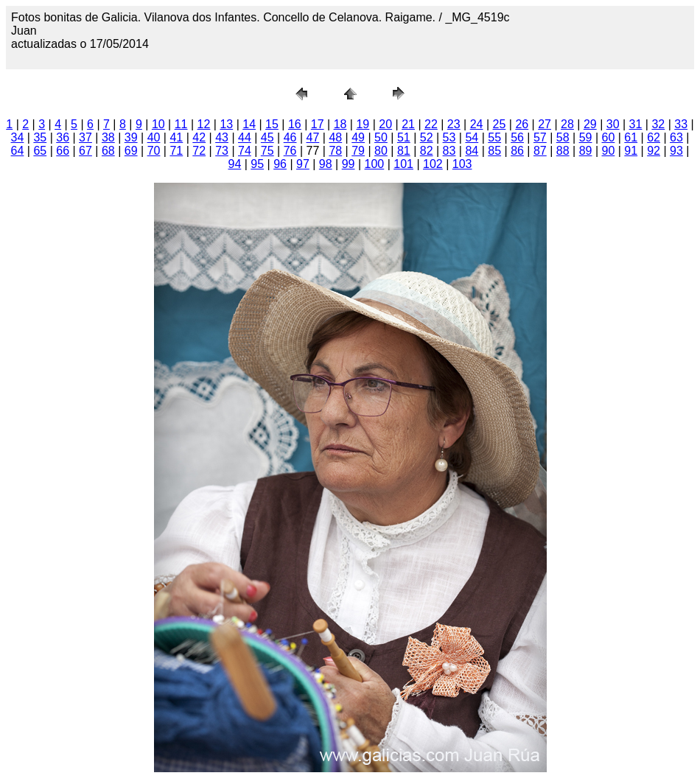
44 (245, 137)
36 (63, 137)
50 (381, 137)
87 (540, 151)
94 (234, 164)
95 (257, 164)
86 (517, 151)
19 (363, 124)
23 (454, 124)
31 (636, 124)
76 (290, 151)
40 (154, 137)
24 (477, 124)
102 (433, 164)
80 (381, 151)
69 (131, 151)
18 (340, 124)
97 (303, 164)
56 (517, 137)
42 (199, 137)
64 (18, 151)
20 (385, 124)
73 (222, 151)
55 (494, 137)
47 (313, 137)
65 (40, 151)
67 (85, 151)
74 (245, 151)
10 (158, 124)
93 (676, 151)
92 (654, 151)
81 (404, 151)
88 (563, 151)
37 (85, 137)
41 (176, 137)
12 (204, 124)
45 (267, 137)
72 (199, 151)
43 (222, 137)
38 (108, 137)
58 (563, 137)
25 (500, 124)
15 (272, 124)
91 (631, 151)
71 (176, 151)
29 (590, 124)
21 (408, 124)
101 (403, 164)
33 (681, 124)
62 (654, 137)
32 (658, 124)
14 (249, 124)
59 (586, 137)
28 (567, 124)
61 (631, 137)
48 (335, 137)
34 (18, 137)
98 (326, 164)
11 (181, 124)
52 (427, 137)
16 (295, 124)
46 (290, 137)
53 (449, 137)
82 (427, 151)
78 (335, 151)
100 (375, 164)
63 (676, 137)
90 (609, 151)
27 (545, 124)
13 (226, 124)
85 (494, 151)
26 (522, 124)
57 (540, 137)
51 (404, 137)
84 (472, 151)
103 (462, 164)
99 (349, 164)
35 (40, 137)
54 (472, 137)
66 (63, 151)
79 (358, 151)
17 (318, 124)
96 (280, 164)
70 (154, 151)
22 (431, 124)
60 (609, 137)
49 (358, 137)
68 (108, 151)
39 (131, 137)
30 (613, 124)
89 (586, 151)
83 (449, 151)
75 (267, 151)
